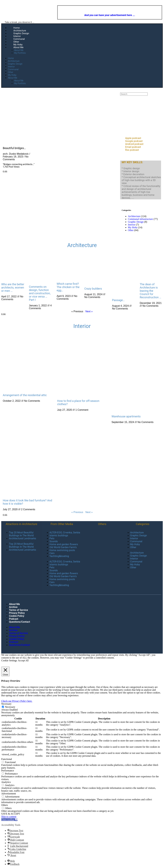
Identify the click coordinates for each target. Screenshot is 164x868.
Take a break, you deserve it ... (20, 22)
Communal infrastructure (140, 219)
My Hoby (18, 45)
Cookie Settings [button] (9, 660)
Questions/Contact (20, 622)
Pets (52, 538)
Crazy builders (93, 289)
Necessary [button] (6, 704)
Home (16, 28)
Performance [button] (8, 771)
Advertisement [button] (9, 794)
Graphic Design (21, 33)
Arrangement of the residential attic (25, 395)
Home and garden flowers (64, 544)
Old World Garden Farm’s (63, 547)
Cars (52, 553)
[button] (9, 820)
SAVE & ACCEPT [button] (11, 814)
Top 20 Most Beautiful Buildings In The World (21, 534)
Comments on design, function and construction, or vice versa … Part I (40, 293)
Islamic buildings (59, 535)
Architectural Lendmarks (23, 538)
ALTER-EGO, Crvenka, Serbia (65, 533)
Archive (13, 607)
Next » (89, 311)
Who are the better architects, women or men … (13, 287)
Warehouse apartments (126, 416)
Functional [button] (7, 759)
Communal (19, 39)
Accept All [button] (23, 660)
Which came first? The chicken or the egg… (68, 287)
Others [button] (5, 805)
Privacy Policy (17, 613)
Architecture (20, 31)
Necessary (10, 707)
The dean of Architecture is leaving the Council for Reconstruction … (150, 291)
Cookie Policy (17, 616)
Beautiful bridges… (14, 148)
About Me (18, 47)
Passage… (118, 300)
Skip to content (9, 817)
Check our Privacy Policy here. (17, 701)
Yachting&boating (59, 556)
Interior (17, 36)
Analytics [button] (6, 782)
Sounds (54, 541)
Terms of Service (19, 610)
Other (16, 42)
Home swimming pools (62, 550)
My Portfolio (20, 53)
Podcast (14, 619)
